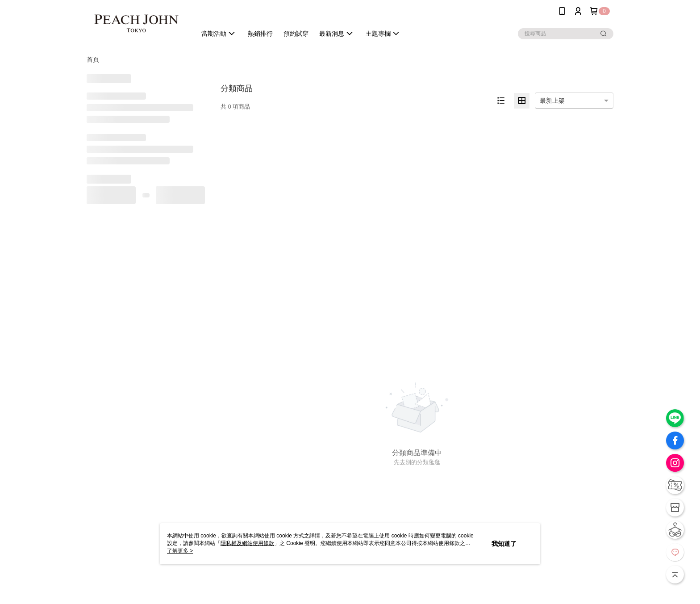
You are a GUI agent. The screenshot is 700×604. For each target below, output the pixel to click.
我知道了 (504, 544)
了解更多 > (180, 551)
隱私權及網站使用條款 (247, 543)
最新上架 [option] (552, 101)
